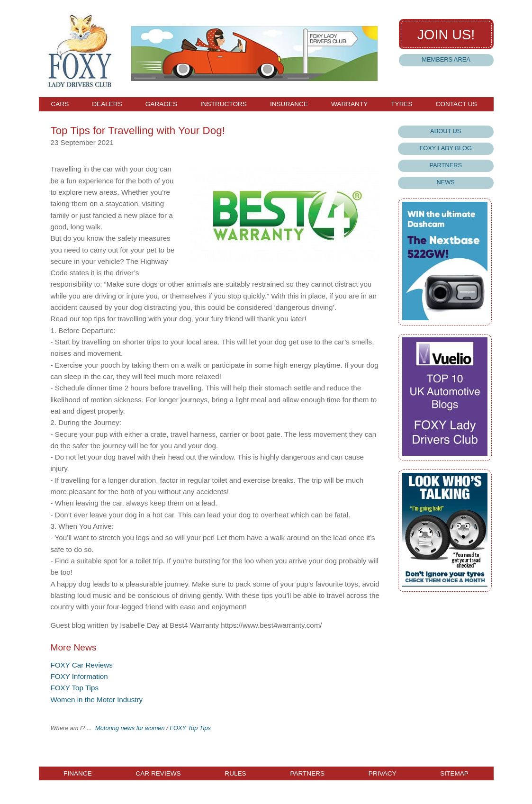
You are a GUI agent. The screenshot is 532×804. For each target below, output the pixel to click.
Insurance (289, 104)
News (446, 182)
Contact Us (456, 104)
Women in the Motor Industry (96, 700)
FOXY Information (79, 676)
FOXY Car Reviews (81, 665)
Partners (446, 165)
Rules (235, 774)
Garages (161, 104)
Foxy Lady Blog (445, 148)
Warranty (349, 104)
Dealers (107, 104)
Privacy (383, 774)
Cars (60, 104)
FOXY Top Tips (74, 688)
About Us (446, 131)
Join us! (446, 35)
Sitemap (454, 774)
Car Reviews (158, 774)
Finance (78, 774)
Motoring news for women (130, 728)
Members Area (446, 59)
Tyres (401, 104)
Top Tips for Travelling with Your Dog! (137, 131)
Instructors (224, 104)
